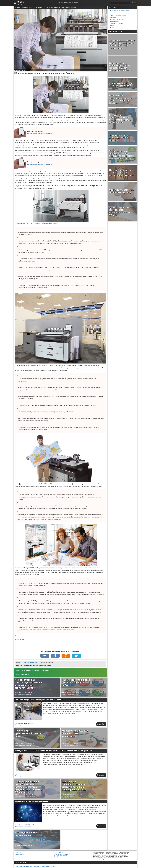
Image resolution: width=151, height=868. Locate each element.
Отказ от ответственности (48, 866)
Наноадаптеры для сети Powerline (40, 134)
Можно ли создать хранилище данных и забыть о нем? (39, 700)
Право (112, 28)
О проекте (67, 3)
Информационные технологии (23, 694)
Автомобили (114, 13)
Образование (114, 21)
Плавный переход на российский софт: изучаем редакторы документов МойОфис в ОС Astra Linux (29, 787)
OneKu (21, 2)
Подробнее (101, 724)
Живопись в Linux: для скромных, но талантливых (75, 733)
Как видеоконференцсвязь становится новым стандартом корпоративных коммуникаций (54, 751)
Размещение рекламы (61, 854)
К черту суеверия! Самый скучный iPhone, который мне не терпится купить (29, 684)
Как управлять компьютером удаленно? (32, 801)
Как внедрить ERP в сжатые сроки (26, 834)
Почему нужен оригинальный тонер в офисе (28, 733)
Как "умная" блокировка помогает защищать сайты (76, 682)
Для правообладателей (61, 856)
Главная (60, 3)
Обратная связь (20, 854)
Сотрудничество (59, 853)
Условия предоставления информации (27, 866)
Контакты (75, 3)
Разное (112, 26)
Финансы (113, 17)
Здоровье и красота (116, 24)
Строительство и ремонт (118, 15)
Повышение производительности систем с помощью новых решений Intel (74, 786)
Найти (134, 3)
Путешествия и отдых (117, 19)
